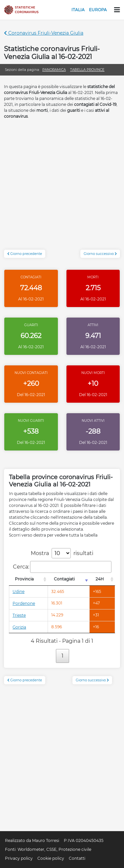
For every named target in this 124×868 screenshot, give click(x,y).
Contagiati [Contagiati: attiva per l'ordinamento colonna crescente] (64, 579)
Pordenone (24, 603)
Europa (98, 10)
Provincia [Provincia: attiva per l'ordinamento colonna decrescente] (24, 579)
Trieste (19, 615)
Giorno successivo (100, 254)
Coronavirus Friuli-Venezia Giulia (44, 33)
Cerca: (62, 567)
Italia (78, 10)
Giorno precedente (25, 254)
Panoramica (54, 70)
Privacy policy (19, 858)
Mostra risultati (62, 553)
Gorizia (19, 627)
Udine (19, 591)
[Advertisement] (62, 188)
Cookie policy (51, 858)
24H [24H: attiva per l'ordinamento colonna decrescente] (100, 579)
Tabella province (87, 70)
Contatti (77, 858)
